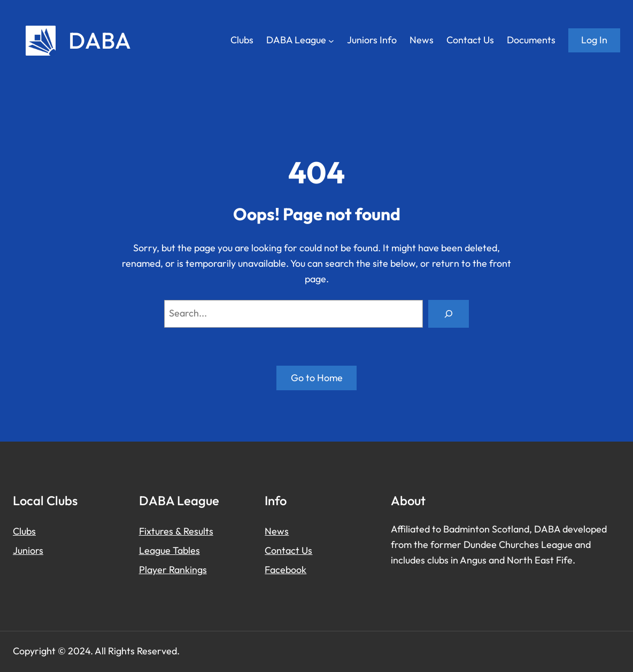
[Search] (449, 314)
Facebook (285, 570)
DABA (100, 40)
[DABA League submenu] (331, 40)
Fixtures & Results (176, 531)
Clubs (24, 531)
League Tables (169, 550)
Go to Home (317, 378)
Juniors (28, 550)
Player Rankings (173, 570)
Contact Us (288, 550)
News (277, 531)
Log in (594, 40)
